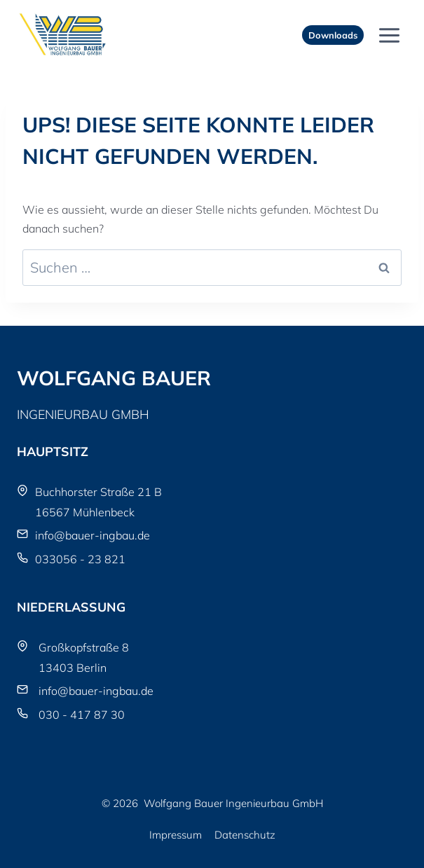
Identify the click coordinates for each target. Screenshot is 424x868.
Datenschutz (245, 835)
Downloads (333, 35)
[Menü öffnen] (389, 35)
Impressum (176, 835)
